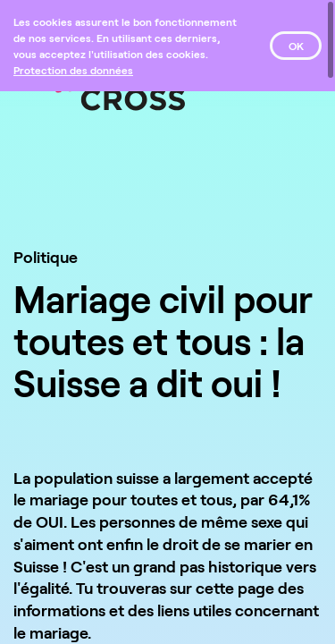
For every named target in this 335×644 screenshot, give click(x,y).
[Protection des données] (73, 70)
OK (296, 46)
